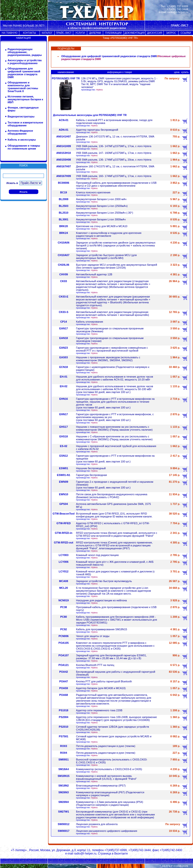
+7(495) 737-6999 (178, 6)
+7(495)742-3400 (171, 850)
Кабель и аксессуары (22, 140)
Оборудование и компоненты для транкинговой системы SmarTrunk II (23, 87)
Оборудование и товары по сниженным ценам (24, 147)
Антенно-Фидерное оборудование (20, 132)
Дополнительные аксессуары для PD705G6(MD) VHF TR (90, 115)
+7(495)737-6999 (115, 850)
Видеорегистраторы (21, 116)
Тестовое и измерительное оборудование (25, 124)
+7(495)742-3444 (139, 850)
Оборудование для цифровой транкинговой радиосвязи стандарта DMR (24, 73)
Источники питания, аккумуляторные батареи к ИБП (25, 99)
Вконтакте (121, 854)
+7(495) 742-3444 (178, 9)
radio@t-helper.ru (178, 12)
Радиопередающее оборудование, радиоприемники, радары (25, 52)
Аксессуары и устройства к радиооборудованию (25, 62)
